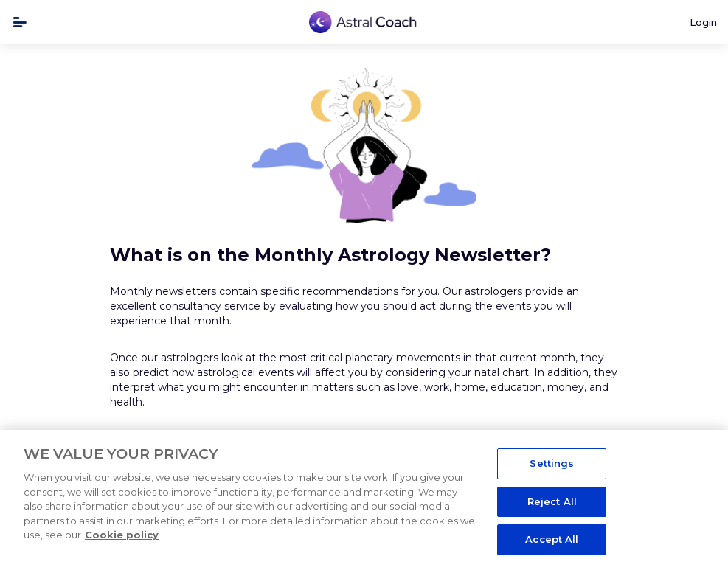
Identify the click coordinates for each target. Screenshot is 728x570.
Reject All (552, 501)
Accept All (552, 539)
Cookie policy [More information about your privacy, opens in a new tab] (122, 535)
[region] (364, 500)
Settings (552, 463)
